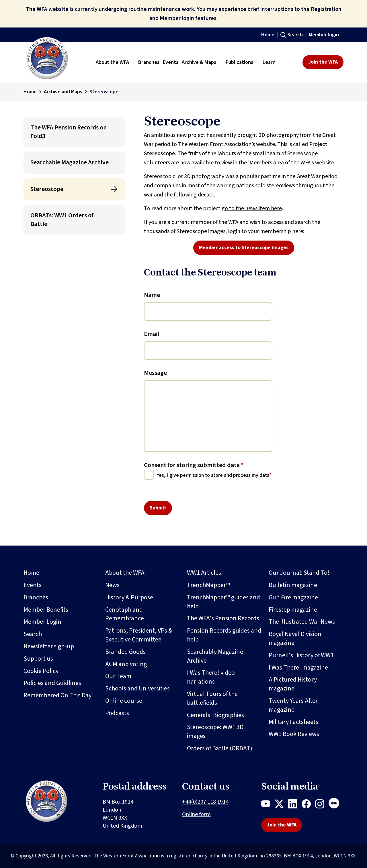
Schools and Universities (137, 688)
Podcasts (117, 713)
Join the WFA (323, 62)
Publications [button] (239, 62)
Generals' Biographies (215, 715)
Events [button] (171, 62)
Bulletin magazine (293, 585)
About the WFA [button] (112, 62)
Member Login (42, 622)
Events (33, 585)
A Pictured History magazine (293, 684)
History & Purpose (129, 597)
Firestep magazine (293, 610)
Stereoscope (47, 189)
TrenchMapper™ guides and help (223, 602)
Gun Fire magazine (293, 597)
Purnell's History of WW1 (301, 655)
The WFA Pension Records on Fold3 (69, 132)
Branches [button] (149, 62)
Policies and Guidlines (52, 683)
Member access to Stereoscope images (244, 248)
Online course (124, 701)
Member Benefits (46, 610)
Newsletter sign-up (49, 646)
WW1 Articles (204, 573)
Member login (324, 35)
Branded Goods (125, 652)
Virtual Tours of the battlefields (212, 698)
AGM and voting (126, 664)
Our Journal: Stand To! (299, 573)
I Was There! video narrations (211, 677)
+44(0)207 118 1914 (205, 802)
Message (155, 373)
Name (152, 295)
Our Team (118, 676)
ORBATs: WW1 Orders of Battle (62, 220)
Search (295, 35)
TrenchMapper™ (208, 585)
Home (268, 35)
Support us (38, 659)
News (112, 585)
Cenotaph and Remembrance (125, 614)
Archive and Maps (63, 92)
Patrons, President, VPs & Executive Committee (139, 635)
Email (152, 334)
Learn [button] (269, 62)
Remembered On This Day (57, 695)
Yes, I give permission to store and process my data (213, 475)
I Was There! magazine (298, 668)
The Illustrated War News (302, 622)
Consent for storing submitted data (194, 465)
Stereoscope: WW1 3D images (215, 732)
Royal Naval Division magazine (295, 638)
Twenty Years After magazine (293, 705)
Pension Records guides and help (224, 635)
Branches (36, 597)
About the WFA (125, 573)
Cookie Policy (41, 671)
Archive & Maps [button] (199, 62)
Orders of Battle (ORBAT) (220, 748)
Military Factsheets (293, 722)
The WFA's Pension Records (223, 618)
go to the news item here (252, 208)
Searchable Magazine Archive (70, 163)
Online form (196, 814)
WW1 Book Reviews (294, 734)
